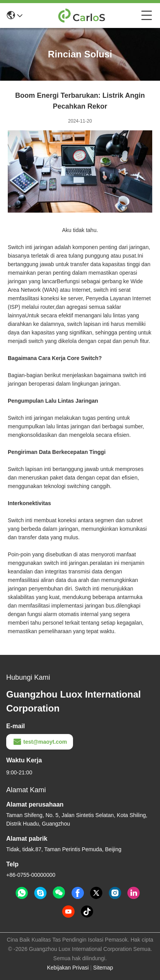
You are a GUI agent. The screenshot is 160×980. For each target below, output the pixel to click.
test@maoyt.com (40, 742)
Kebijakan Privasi (68, 968)
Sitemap (103, 968)
